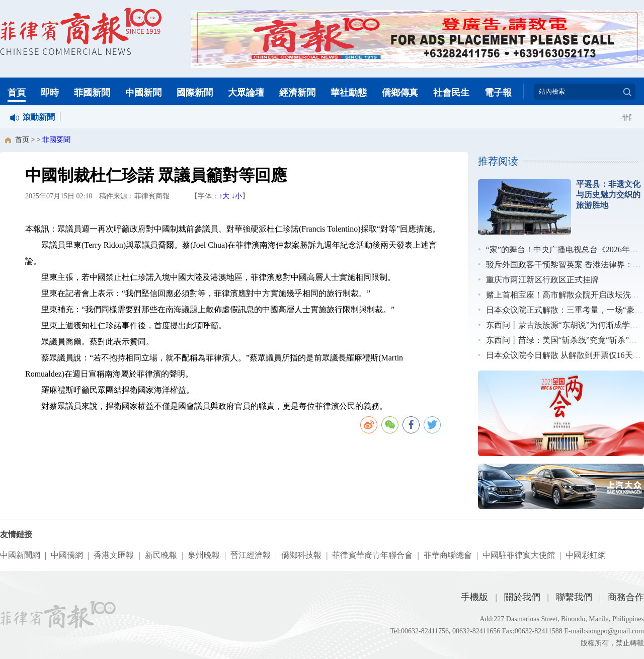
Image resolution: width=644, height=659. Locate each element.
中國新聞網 (20, 555)
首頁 (17, 93)
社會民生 (451, 93)
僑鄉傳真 (400, 93)
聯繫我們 (574, 597)
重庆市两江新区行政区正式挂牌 (542, 280)
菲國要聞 (56, 140)
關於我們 (522, 597)
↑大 (224, 196)
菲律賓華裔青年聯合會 (372, 555)
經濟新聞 (297, 93)
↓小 (237, 196)
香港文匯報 (114, 555)
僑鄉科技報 (301, 555)
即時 (50, 93)
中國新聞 (143, 93)
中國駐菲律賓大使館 (519, 555)
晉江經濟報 (251, 555)
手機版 (474, 597)
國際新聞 (195, 93)
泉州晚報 (204, 555)
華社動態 (349, 93)
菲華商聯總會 (448, 555)
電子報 (498, 93)
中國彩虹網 (586, 555)
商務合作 (626, 597)
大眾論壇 (246, 93)
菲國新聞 (92, 93)
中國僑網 (67, 555)
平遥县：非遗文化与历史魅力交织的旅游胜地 (608, 195)
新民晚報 (161, 555)
